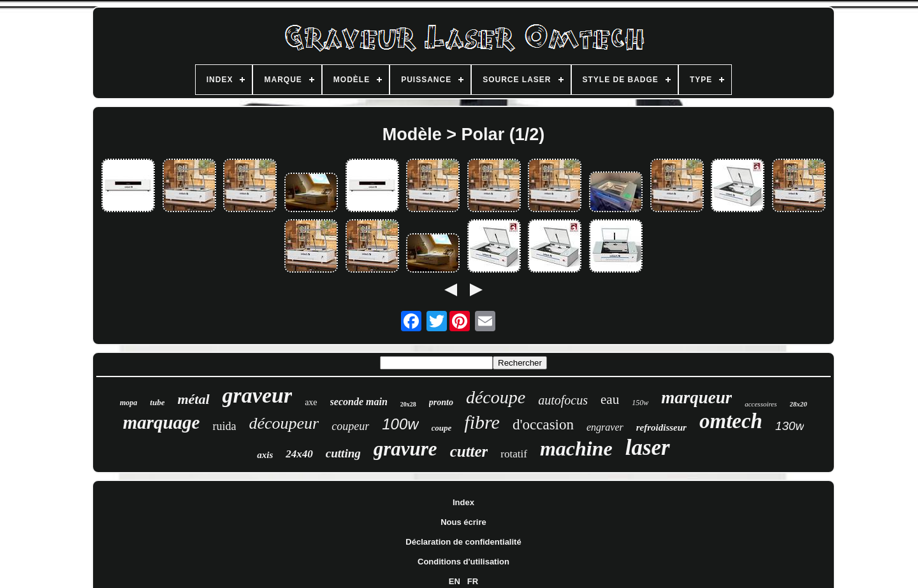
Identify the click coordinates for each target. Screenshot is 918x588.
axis (265, 455)
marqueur (696, 398)
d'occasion (543, 425)
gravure (405, 449)
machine (576, 448)
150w (640, 403)
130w (790, 426)
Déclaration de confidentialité (463, 542)
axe (311, 402)
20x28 (408, 404)
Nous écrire (463, 522)
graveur (258, 395)
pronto (441, 402)
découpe (496, 397)
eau (610, 399)
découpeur (284, 423)
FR (473, 581)
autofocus (563, 400)
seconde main (359, 402)
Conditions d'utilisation (463, 562)
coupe (442, 428)
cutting (343, 453)
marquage (162, 422)
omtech (731, 421)
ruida (224, 426)
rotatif (514, 454)
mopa (128, 403)
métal (193, 399)
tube (157, 402)
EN (455, 581)
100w (400, 424)
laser (648, 448)
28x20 (799, 404)
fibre (482, 422)
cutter (469, 451)
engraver (605, 427)
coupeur (350, 426)
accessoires (761, 404)
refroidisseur (661, 427)
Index (463, 502)
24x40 (299, 454)
